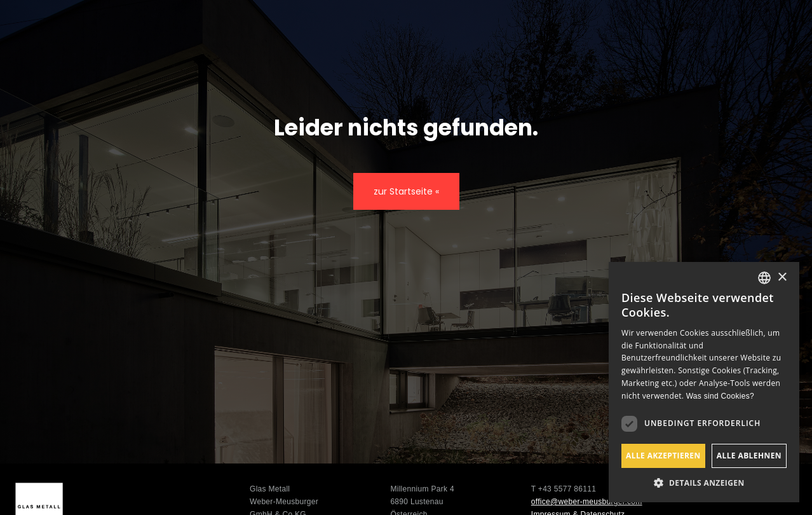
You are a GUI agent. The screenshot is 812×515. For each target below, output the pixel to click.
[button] (704, 483)
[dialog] (704, 382)
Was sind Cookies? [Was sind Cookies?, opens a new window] (720, 396)
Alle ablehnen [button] (749, 456)
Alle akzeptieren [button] (663, 456)
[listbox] (764, 278)
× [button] (782, 278)
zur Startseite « (406, 191)
